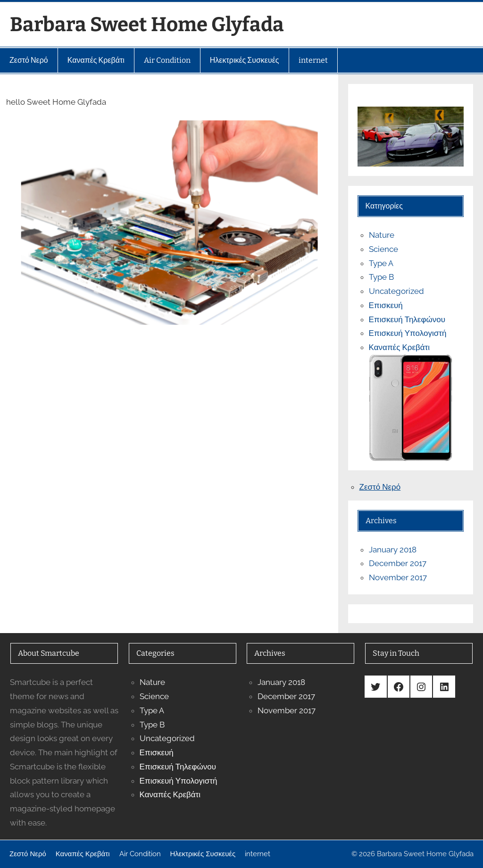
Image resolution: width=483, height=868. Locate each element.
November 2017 (398, 577)
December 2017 (398, 563)
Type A (381, 263)
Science (383, 249)
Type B (381, 277)
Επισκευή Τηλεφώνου (407, 319)
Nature (382, 235)
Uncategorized (396, 291)
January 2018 (393, 550)
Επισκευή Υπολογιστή (408, 333)
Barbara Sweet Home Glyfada (147, 25)
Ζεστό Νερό (380, 487)
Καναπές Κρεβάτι (399, 347)
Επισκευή (386, 305)
